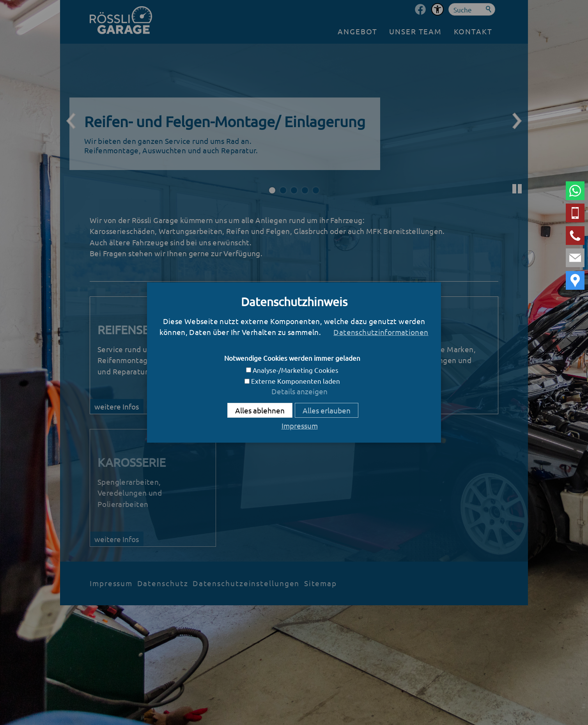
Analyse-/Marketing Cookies (296, 370)
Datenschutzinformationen (381, 332)
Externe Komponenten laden (296, 381)
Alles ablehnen (260, 410)
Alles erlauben (327, 410)
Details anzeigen (299, 391)
